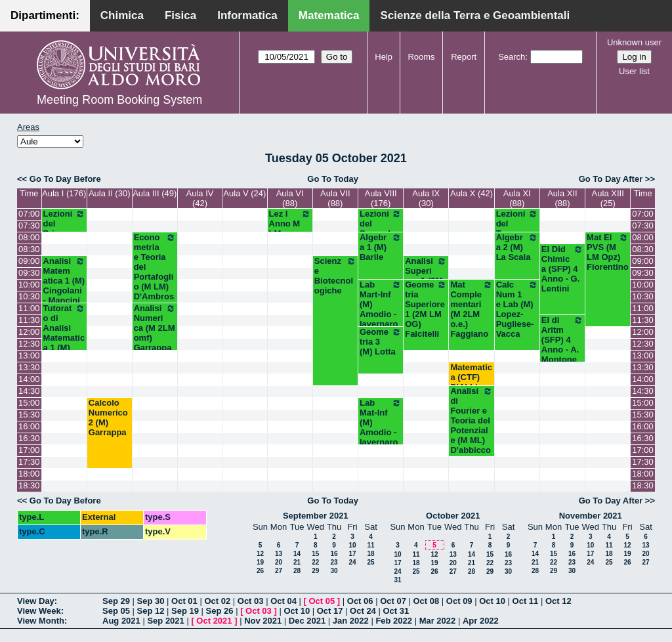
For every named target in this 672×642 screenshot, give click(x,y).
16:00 (29, 426)
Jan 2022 (351, 621)
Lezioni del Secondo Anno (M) (381, 228)
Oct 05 (322, 601)
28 (297, 571)
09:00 (29, 261)
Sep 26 (220, 611)
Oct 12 (558, 601)
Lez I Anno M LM (290, 224)
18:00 (29, 474)
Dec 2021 (307, 621)
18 (370, 554)
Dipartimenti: (45, 15)
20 (279, 562)
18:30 (29, 485)
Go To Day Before (65, 179)
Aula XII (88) (562, 198)
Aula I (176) (64, 193)
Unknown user (634, 42)
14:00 (29, 379)
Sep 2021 (165, 621)
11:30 (29, 320)
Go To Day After (611, 179)
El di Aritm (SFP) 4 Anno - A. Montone (562, 340)
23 (334, 562)
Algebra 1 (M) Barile (381, 247)
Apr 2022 (481, 621)
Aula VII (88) (335, 198)
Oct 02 (217, 601)
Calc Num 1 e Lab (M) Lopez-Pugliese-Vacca (517, 309)
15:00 (29, 403)
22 (315, 562)
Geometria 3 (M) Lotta (381, 342)
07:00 (29, 214)
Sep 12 (151, 611)
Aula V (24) (244, 193)
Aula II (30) (110, 193)
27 (279, 571)
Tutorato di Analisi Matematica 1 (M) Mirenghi (64, 333)
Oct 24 (363, 611)
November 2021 (591, 516)
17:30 (29, 462)
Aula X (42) (472, 193)
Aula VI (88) (290, 198)
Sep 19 (185, 611)
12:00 (29, 332)
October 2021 (453, 516)
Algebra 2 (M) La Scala (517, 247)
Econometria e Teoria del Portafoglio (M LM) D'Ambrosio (155, 272)
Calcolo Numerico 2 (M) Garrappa (108, 417)
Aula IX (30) (426, 198)
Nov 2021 (263, 621)
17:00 (29, 450)
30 (334, 571)
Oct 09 (459, 601)
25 (370, 562)
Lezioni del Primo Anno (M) (64, 228)
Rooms (421, 57)
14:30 (29, 391)
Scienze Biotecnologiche (335, 276)
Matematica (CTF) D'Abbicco (471, 377)
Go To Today (333, 179)
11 (370, 545)
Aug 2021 (121, 621)
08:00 (29, 237)
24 (352, 562)
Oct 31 (396, 611)
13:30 (29, 367)
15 (315, 554)
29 (315, 571)
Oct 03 (251, 601)
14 (297, 554)
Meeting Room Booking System (119, 100)
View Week (39, 611)
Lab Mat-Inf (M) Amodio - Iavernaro (381, 422)
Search (512, 57)
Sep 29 (116, 601)
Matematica (329, 15)
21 (297, 562)
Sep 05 (116, 611)
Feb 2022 (394, 621)
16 (334, 554)
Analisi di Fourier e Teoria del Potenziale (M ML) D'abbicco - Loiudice (471, 425)
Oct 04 (283, 601)
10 (352, 545)
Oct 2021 (214, 621)
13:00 (29, 355)
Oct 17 (330, 611)
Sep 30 (151, 601)
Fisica (180, 15)
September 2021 (316, 516)
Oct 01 (184, 601)
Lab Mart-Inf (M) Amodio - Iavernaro (381, 304)
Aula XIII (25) (608, 198)
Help (384, 57)
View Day (36, 601)
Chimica (122, 15)
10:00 (29, 285)
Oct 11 (526, 601)
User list (634, 71)
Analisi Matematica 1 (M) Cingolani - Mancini (64, 281)
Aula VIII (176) (381, 198)
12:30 (29, 344)
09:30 (29, 273)
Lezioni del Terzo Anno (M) (517, 228)
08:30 (29, 249)
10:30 (29, 296)
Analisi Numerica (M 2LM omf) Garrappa (155, 328)
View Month (41, 621)
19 (260, 562)
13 (279, 554)
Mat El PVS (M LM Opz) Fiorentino (608, 252)
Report (464, 57)
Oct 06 (360, 601)
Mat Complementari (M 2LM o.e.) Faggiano (471, 309)
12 (260, 554)
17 (352, 554)
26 (260, 571)
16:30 (29, 438)
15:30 (29, 415)
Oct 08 (426, 601)
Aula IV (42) (200, 198)
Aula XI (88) (517, 198)
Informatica (247, 15)
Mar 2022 (438, 621)
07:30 (29, 225)
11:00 (29, 308)
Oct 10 (492, 601)
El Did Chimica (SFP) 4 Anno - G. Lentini (562, 269)
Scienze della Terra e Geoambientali (475, 15)
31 (397, 580)
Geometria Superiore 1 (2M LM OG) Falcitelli (426, 309)
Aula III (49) (155, 193)
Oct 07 (393, 601)
